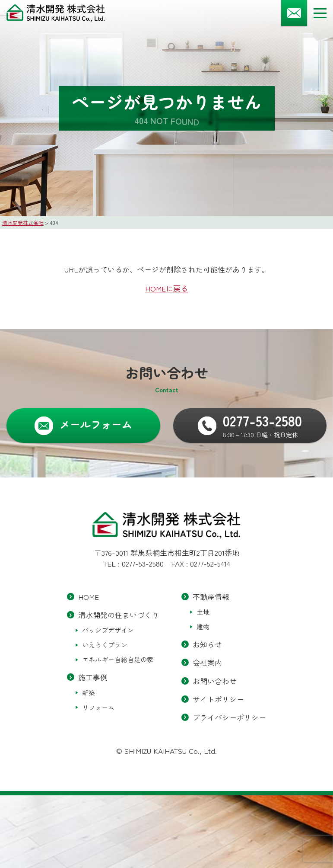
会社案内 (207, 662)
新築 (89, 692)
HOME (89, 597)
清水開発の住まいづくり (119, 615)
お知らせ (207, 644)
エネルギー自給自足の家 (118, 659)
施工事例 (93, 677)
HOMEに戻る (166, 288)
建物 (203, 626)
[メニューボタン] (320, 13)
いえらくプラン (105, 645)
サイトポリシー (218, 699)
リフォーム (98, 707)
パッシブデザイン (108, 630)
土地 (203, 612)
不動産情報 (211, 597)
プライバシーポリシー (229, 717)
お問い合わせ (215, 681)
